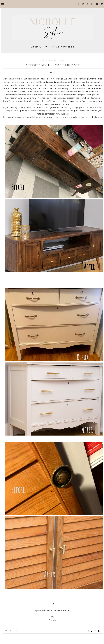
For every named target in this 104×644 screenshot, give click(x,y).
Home (15, 631)
